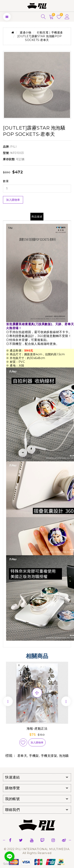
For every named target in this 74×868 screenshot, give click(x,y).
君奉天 (22, 756)
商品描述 (37, 217)
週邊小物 (25, 32)
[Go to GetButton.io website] (9, 864)
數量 (6, 181)
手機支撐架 (49, 756)
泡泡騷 (64, 756)
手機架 (34, 756)
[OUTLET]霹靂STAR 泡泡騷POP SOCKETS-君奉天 (40, 38)
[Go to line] (9, 856)
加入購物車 (13, 200)
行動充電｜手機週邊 (50, 32)
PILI (13, 147)
